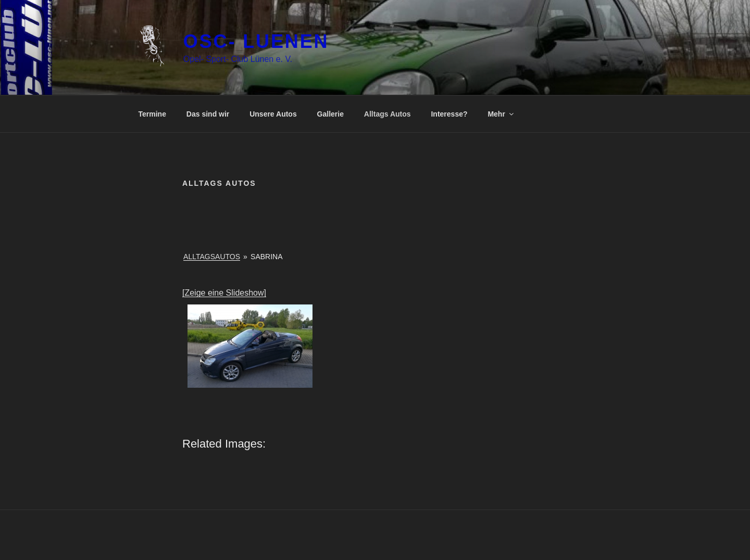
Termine (152, 114)
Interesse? (449, 114)
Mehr (501, 114)
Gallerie (330, 114)
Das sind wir (208, 114)
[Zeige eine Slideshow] (224, 293)
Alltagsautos (212, 257)
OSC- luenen (256, 41)
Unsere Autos (273, 114)
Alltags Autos (387, 114)
